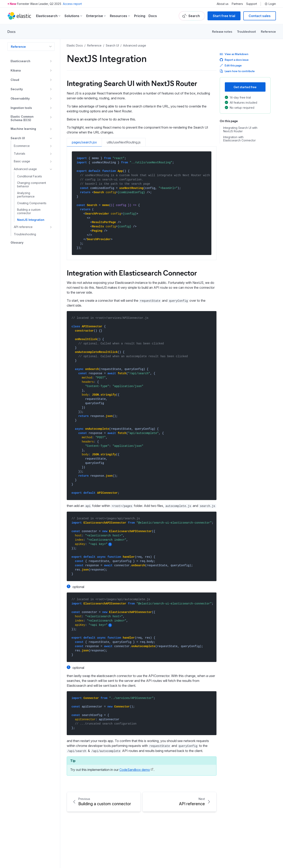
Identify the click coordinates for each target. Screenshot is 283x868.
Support (252, 4)
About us (223, 4)
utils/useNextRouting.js (124, 142)
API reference (23, 227)
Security (17, 89)
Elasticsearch (20, 61)
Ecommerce (22, 146)
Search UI (18, 138)
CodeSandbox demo (135, 770)
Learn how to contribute (237, 71)
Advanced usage (25, 169)
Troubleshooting (25, 234)
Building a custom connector (29, 211)
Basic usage (22, 161)
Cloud (15, 80)
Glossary (17, 243)
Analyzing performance (26, 195)
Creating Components (32, 203)
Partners (237, 4)
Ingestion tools (21, 108)
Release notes (222, 31)
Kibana (16, 70)
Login (270, 4)
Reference (268, 31)
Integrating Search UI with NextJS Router (240, 130)
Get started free (245, 87)
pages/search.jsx (84, 142)
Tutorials (20, 154)
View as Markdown (234, 54)
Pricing (140, 16)
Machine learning (23, 129)
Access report (72, 4)
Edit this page (231, 65)
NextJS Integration (31, 220)
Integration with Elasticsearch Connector (239, 139)
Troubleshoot (246, 31)
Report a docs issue (234, 60)
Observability (20, 98)
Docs (153, 16)
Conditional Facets (30, 176)
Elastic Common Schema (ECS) (22, 118)
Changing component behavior (32, 185)
